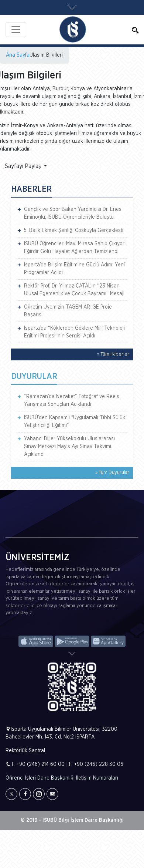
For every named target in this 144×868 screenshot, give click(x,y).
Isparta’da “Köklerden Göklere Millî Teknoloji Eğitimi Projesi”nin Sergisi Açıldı (74, 332)
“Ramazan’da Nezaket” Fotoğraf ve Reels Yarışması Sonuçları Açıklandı (72, 401)
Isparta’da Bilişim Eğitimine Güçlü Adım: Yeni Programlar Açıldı (74, 269)
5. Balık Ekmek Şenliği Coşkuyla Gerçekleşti (74, 231)
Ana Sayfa (18, 55)
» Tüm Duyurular (112, 473)
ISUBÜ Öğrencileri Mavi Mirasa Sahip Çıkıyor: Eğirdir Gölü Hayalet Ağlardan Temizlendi (75, 248)
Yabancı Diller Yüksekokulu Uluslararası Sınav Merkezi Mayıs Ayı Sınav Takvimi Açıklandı (69, 447)
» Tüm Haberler (113, 354)
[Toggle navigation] (16, 30)
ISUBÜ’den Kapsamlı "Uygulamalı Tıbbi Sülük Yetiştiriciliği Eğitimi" (75, 422)
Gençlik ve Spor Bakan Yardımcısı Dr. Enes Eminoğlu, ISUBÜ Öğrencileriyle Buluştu (73, 213)
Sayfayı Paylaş (24, 166)
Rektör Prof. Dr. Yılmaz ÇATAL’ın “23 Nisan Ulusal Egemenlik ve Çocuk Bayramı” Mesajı (74, 290)
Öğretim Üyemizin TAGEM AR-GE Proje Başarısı (68, 311)
